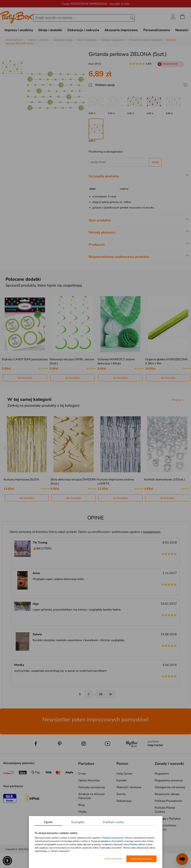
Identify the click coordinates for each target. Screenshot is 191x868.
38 (101, 694)
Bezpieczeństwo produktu (165, 827)
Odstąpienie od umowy (170, 787)
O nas (82, 774)
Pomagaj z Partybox (168, 819)
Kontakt (122, 780)
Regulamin (162, 774)
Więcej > (178, 400)
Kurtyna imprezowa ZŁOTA (21, 480)
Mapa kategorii (88, 819)
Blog (81, 805)
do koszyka (25, 378)
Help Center (125, 774)
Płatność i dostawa (129, 787)
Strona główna (14, 40)
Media (82, 812)
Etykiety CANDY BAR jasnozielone (25, 359)
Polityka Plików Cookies (165, 810)
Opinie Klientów (89, 780)
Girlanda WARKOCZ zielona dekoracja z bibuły (116, 361)
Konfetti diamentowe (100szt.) (165, 480)
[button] (7, 861)
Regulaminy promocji (169, 780)
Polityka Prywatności (169, 801)
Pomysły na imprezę (92, 787)
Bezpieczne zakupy (167, 794)
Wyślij (155, 162)
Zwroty (121, 794)
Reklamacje (124, 801)
